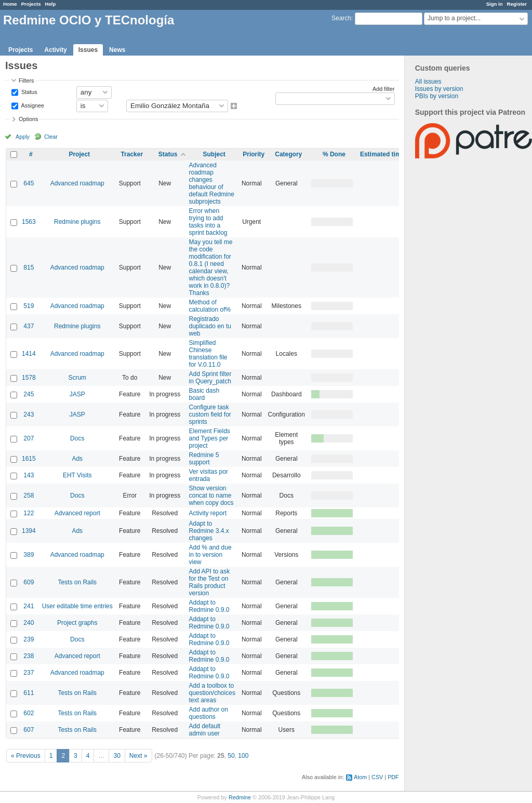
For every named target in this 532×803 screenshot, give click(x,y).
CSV (377, 777)
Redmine (240, 797)
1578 (29, 378)
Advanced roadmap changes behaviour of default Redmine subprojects (211, 183)
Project (79, 154)
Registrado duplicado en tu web (210, 326)
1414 (29, 354)
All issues (428, 82)
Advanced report (77, 513)
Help (51, 4)
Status (29, 91)
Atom (360, 777)
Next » (138, 756)
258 (29, 496)
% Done (334, 154)
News (117, 50)
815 (29, 267)
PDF (393, 777)
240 (29, 623)
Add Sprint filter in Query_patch (210, 378)
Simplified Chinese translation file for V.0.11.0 (208, 354)
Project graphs (77, 623)
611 (29, 693)
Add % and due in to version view (210, 555)
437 (29, 326)
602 (29, 713)
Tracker (132, 154)
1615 (29, 459)
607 (29, 730)
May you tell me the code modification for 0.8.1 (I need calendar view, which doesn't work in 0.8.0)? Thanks (210, 267)
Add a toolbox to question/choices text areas (212, 693)
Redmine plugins (77, 222)
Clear (51, 137)
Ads (77, 459)
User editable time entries (77, 606)
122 (29, 513)
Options (28, 119)
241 (29, 606)
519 (29, 306)
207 (29, 438)
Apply (23, 137)
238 (29, 656)
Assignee (32, 105)
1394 (29, 531)
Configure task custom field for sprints (210, 414)
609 (29, 582)
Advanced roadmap (77, 183)
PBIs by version (437, 96)
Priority (254, 154)
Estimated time (382, 154)
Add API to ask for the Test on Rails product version (209, 582)
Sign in (495, 4)
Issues (88, 50)
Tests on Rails (77, 582)
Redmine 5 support (204, 459)
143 (29, 475)
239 (29, 639)
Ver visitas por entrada (208, 475)
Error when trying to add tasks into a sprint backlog (208, 222)
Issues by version (439, 89)
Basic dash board (204, 394)
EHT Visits (77, 475)
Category (288, 154)
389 (29, 555)
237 (29, 673)
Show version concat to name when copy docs (211, 496)
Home (10, 4)
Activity (55, 50)
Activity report (208, 513)
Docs (77, 438)
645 (29, 183)
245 (29, 394)
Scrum (77, 378)
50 (231, 756)
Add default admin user (204, 730)
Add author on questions (208, 713)
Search (341, 18)
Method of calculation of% (210, 306)
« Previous (26, 756)
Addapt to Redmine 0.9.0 (209, 606)
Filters (26, 81)
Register (517, 4)
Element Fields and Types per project (209, 438)
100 (243, 756)
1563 (29, 222)
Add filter (384, 89)
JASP (77, 394)
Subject (214, 154)
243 (29, 414)
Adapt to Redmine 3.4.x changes (209, 531)
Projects (31, 4)
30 (117, 756)
